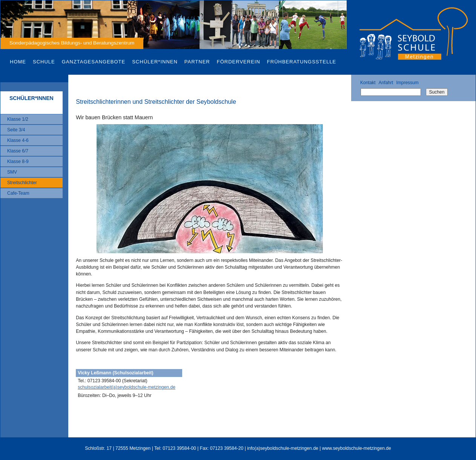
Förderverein (239, 62)
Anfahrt (386, 83)
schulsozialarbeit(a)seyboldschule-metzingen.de (127, 387)
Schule (44, 62)
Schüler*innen (155, 62)
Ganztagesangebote (94, 62)
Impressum (407, 83)
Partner (197, 62)
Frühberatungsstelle (302, 62)
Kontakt (368, 83)
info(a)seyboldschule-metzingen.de (283, 448)
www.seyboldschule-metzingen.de (357, 448)
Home (18, 62)
